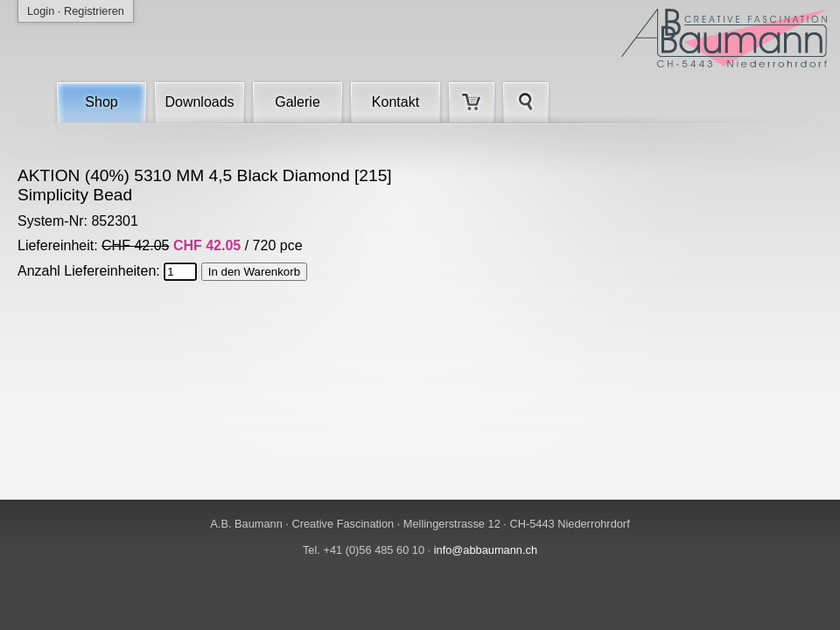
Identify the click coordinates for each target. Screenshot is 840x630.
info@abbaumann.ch (486, 550)
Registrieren (94, 11)
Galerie (297, 102)
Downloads (199, 102)
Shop (101, 102)
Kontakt (395, 102)
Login (41, 11)
